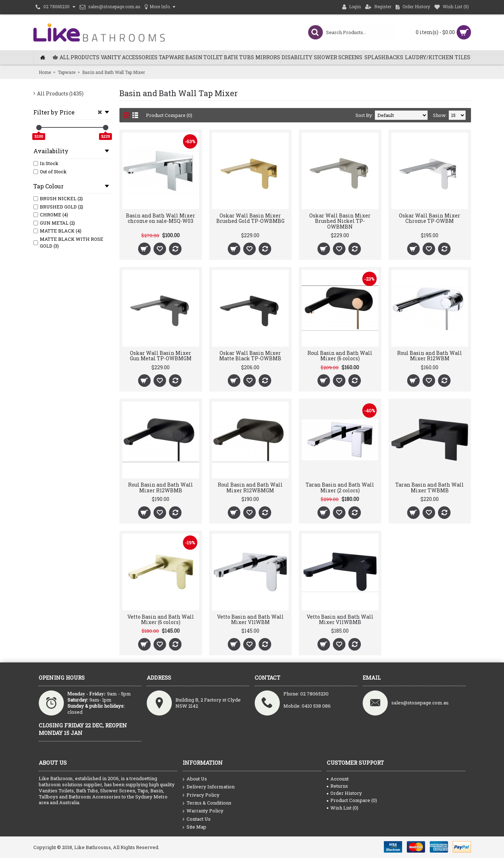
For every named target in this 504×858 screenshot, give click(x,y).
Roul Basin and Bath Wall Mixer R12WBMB (161, 487)
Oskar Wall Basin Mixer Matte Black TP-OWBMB (250, 356)
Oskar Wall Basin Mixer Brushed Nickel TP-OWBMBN (340, 221)
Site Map (194, 827)
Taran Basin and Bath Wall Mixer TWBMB (430, 487)
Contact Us (197, 819)
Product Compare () (352, 800)
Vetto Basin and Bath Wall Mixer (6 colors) (161, 619)
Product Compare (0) (169, 115)
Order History (344, 793)
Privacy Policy (201, 795)
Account (338, 779)
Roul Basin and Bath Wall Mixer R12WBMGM (250, 487)
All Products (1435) (60, 93)
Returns (337, 786)
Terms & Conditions (207, 803)
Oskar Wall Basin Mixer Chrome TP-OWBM (430, 218)
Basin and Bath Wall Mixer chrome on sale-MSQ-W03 (161, 218)
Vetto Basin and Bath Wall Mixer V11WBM (250, 619)
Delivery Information (209, 787)
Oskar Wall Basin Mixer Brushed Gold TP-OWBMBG (250, 218)
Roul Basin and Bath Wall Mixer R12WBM (430, 356)
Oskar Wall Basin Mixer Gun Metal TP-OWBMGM (161, 356)
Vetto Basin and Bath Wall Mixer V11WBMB (340, 619)
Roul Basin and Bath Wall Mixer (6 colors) (340, 356)
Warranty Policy (203, 811)
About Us (195, 779)
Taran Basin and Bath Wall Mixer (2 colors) (340, 487)
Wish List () (343, 808)
